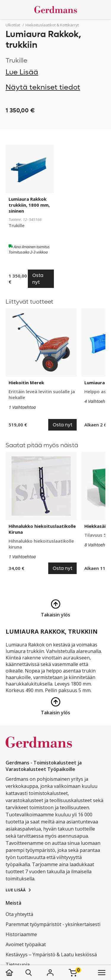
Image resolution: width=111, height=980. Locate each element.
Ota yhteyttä (19, 914)
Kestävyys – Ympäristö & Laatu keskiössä (51, 954)
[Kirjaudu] (50, 973)
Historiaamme (21, 934)
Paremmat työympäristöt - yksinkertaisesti (53, 924)
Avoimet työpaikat (26, 944)
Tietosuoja (18, 965)
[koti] (15, 973)
